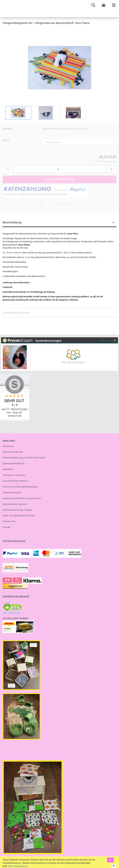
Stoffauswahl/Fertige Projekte (17, 510)
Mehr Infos (109, 340)
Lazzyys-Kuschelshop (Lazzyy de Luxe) (22, 498)
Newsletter (8, 469)
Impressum (8, 446)
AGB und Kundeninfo (13, 452)
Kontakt (6, 527)
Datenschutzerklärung (13, 463)
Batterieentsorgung (12, 492)
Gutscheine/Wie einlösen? (15, 481)
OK (110, 860)
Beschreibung (12, 222)
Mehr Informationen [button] (18, 866)
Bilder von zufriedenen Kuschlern (19, 516)
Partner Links (9, 521)
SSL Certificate (12, 613)
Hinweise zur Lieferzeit (14, 475)
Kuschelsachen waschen (15, 504)
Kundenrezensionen (16, 313)
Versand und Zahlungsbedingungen (20, 487)
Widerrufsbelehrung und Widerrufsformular (24, 458)
